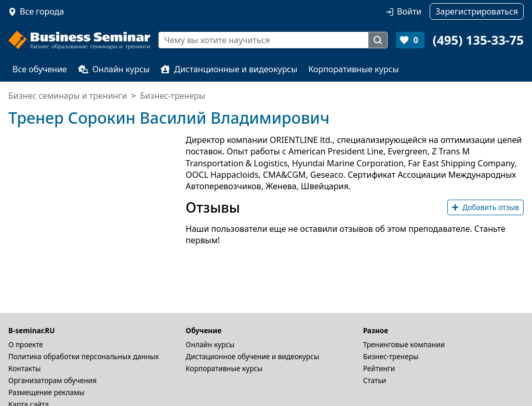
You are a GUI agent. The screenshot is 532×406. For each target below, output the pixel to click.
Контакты (24, 368)
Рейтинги (379, 368)
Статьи (375, 380)
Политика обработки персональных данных (84, 356)
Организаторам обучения (52, 380)
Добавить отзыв (486, 207)
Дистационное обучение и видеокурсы (252, 356)
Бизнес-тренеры (391, 356)
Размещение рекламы (46, 392)
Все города (42, 11)
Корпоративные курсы (353, 69)
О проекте (26, 344)
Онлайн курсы (114, 69)
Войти (409, 11)
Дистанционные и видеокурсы (229, 69)
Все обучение (40, 69)
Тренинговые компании (404, 344)
